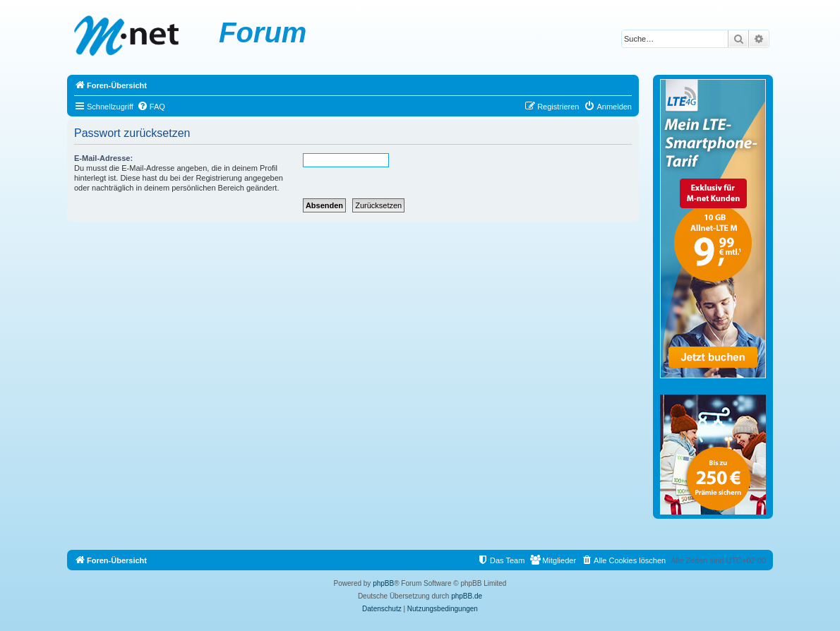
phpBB (383, 583)
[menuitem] (151, 107)
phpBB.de (467, 596)
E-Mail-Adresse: (103, 158)
